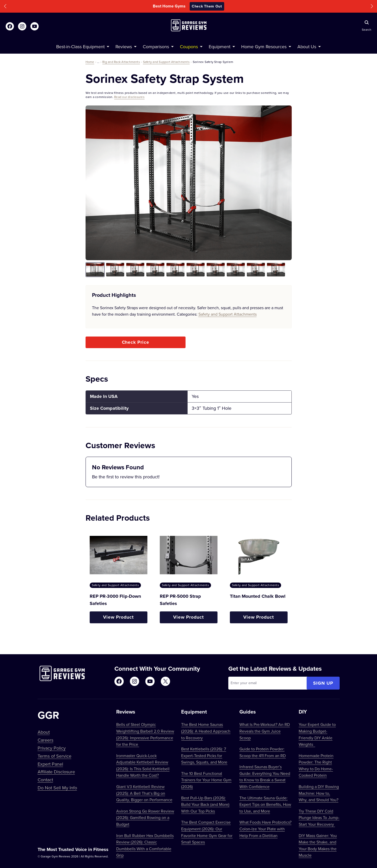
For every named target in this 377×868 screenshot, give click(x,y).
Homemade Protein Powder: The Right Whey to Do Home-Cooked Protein (316, 765)
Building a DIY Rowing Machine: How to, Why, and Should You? (319, 793)
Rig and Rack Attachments (121, 62)
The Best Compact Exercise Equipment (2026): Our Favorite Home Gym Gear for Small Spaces (207, 832)
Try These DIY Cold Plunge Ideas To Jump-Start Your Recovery (319, 818)
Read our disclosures (129, 97)
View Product (118, 617)
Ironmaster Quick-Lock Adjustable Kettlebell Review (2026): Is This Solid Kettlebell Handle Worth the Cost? (143, 765)
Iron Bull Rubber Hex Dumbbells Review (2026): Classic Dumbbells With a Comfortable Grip (145, 845)
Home (90, 62)
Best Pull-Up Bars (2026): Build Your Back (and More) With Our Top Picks (205, 804)
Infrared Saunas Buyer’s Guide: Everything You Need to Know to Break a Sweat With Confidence (265, 777)
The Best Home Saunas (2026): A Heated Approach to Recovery (206, 731)
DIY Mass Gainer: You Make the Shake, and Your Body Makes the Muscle (318, 845)
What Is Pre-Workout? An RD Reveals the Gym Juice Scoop (265, 731)
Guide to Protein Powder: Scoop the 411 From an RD (263, 752)
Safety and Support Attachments (166, 62)
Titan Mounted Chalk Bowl (258, 596)
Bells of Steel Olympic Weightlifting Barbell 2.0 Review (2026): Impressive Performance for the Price (145, 734)
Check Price (136, 342)
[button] (5, 6)
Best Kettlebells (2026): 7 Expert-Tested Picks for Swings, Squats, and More (204, 755)
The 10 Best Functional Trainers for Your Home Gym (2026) (206, 780)
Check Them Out (207, 6)
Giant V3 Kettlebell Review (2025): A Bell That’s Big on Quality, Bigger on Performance (144, 793)
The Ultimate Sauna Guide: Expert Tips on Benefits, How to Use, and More (265, 804)
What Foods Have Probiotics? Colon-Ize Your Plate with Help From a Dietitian (265, 829)
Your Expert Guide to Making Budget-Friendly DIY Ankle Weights (317, 734)
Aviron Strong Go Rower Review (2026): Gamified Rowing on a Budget (145, 818)
